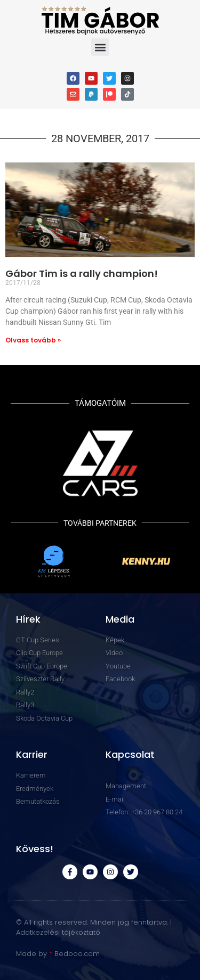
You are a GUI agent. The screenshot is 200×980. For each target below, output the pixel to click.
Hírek (28, 619)
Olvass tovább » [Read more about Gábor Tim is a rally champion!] (33, 340)
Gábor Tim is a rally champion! (82, 273)
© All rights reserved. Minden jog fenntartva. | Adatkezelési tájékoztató (94, 928)
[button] (100, 47)
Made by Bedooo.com (58, 954)
